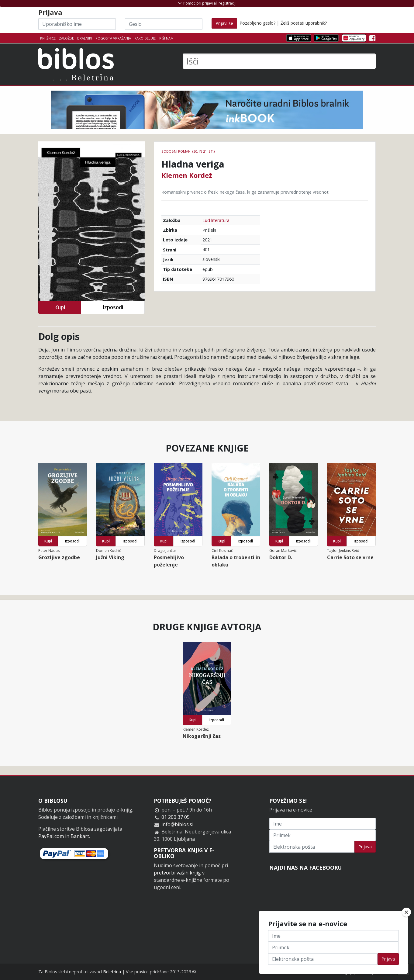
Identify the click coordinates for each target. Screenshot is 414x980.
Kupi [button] (60, 307)
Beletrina (112, 972)
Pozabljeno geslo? (257, 23)
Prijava (365, 847)
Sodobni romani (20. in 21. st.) (188, 151)
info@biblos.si (177, 824)
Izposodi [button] (113, 307)
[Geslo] (164, 24)
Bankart (80, 836)
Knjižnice (48, 38)
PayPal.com (51, 836)
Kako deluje (145, 38)
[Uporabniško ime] (77, 24)
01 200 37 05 (176, 817)
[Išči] (279, 61)
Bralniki (85, 38)
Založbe (66, 38)
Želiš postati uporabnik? (304, 23)
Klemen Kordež (187, 175)
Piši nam (166, 38)
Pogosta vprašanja (113, 38)
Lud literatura (216, 220)
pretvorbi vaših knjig (177, 873)
